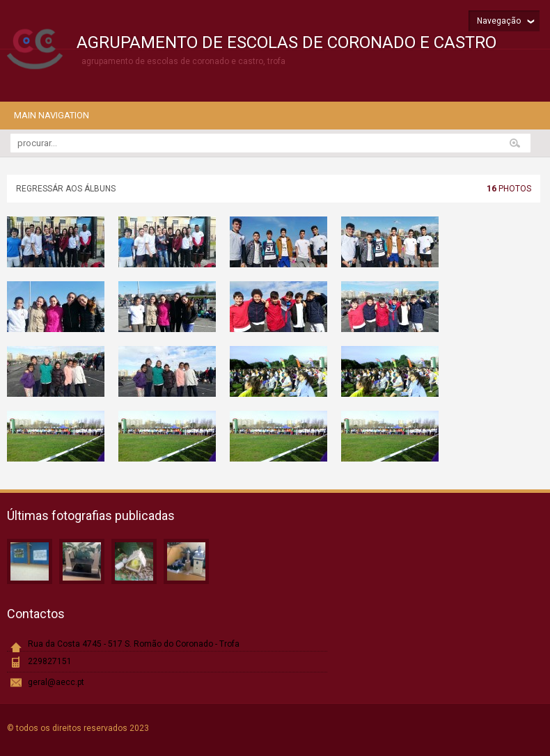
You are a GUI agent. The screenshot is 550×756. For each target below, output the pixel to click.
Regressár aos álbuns (66, 189)
